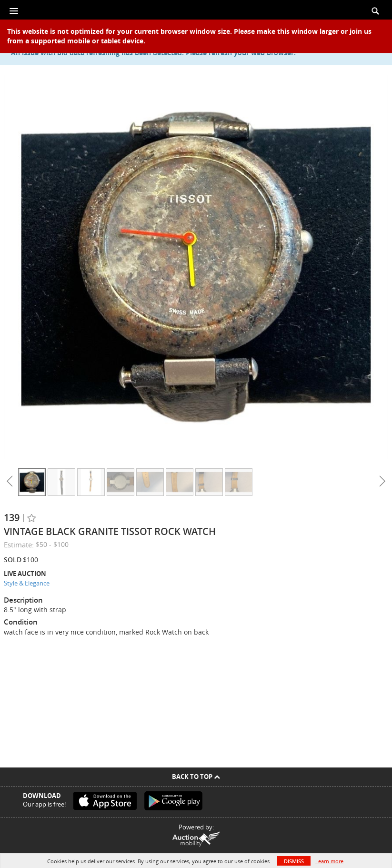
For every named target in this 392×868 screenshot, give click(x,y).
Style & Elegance (27, 583)
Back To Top (196, 777)
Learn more (329, 861)
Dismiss (294, 861)
